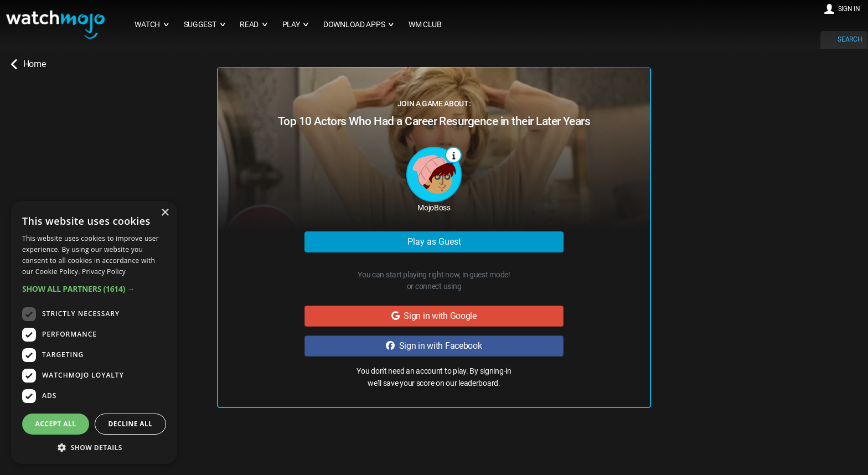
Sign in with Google (434, 316)
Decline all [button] (131, 424)
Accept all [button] (56, 424)
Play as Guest (434, 242)
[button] (94, 289)
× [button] (165, 213)
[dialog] (94, 332)
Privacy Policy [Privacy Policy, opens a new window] (104, 272)
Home (28, 64)
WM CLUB (425, 25)
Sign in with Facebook (434, 346)
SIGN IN (849, 9)
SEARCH (850, 39)
